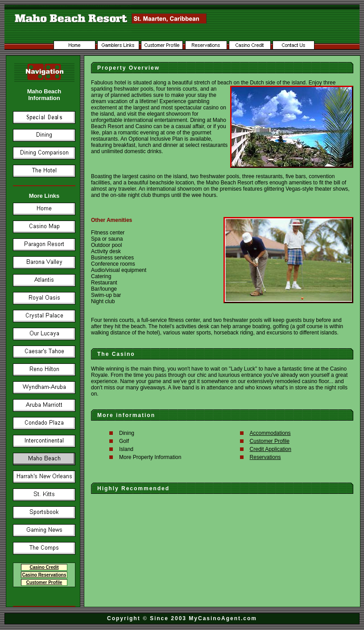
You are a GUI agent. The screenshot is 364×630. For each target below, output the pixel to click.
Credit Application (271, 449)
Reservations (265, 457)
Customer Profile (270, 441)
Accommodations (270, 433)
